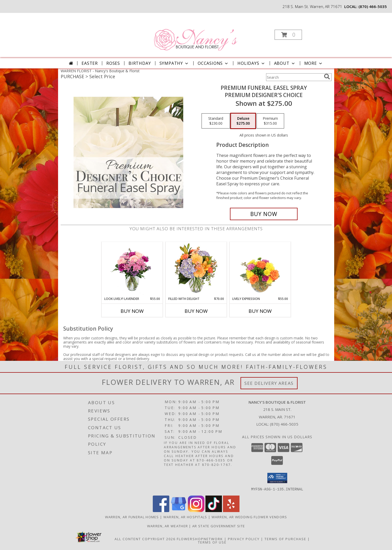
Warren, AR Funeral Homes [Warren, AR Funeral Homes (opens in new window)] (132, 517)
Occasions (213, 63)
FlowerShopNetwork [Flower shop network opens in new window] (200, 539)
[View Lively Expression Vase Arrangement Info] (260, 269)
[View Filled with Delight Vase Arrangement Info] (196, 269)
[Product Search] (294, 77)
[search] (327, 77)
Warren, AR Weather (167, 526)
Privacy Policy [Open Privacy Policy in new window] (244, 539)
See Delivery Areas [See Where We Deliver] (269, 383)
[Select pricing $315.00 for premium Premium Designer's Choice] (270, 121)
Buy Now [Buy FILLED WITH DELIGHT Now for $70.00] (196, 311)
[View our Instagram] (196, 510)
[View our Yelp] (231, 510)
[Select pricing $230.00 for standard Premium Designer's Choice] (216, 121)
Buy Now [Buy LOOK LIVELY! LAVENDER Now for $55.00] (132, 311)
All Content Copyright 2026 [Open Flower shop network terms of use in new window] (145, 539)
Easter (90, 63)
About (285, 63)
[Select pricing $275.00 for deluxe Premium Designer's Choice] (243, 121)
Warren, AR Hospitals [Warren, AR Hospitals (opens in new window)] (185, 517)
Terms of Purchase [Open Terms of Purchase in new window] (285, 539)
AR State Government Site (219, 526)
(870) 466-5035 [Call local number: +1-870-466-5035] (373, 6)
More (314, 63)
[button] (288, 35)
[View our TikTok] (214, 510)
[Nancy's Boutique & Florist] (195, 33)
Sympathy (174, 63)
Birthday (140, 63)
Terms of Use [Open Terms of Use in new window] (212, 542)
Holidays (251, 63)
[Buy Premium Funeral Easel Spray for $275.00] (264, 214)
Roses (113, 63)
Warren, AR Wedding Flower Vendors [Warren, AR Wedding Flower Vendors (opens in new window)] (249, 517)
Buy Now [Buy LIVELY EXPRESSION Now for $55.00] (260, 311)
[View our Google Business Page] (179, 510)
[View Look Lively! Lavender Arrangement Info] (132, 269)
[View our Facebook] (161, 510)
